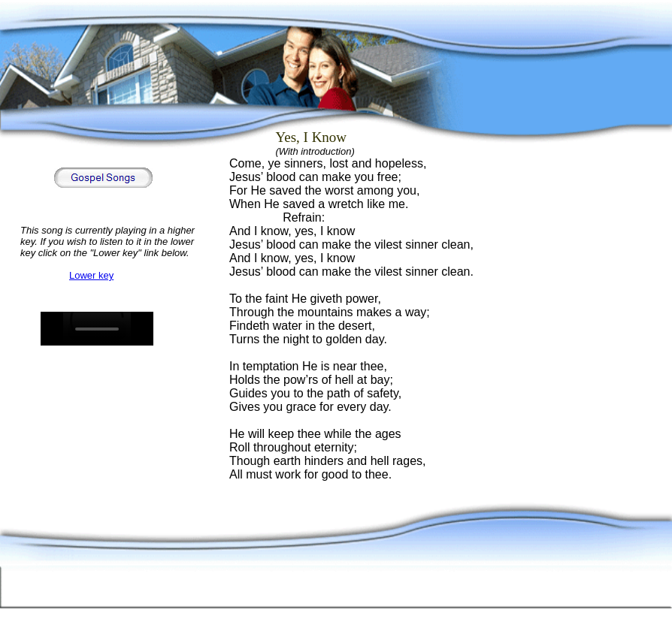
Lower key (91, 275)
